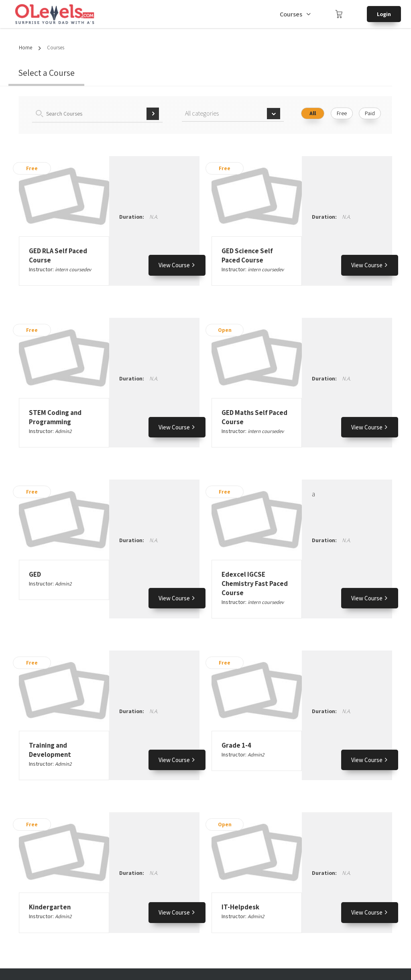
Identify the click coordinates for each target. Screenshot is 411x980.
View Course (177, 265)
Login (384, 14)
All (313, 113)
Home (25, 48)
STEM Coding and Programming (55, 417)
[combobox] (233, 114)
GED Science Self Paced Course (247, 255)
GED (35, 574)
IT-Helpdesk (240, 907)
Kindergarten (50, 907)
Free (342, 113)
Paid (370, 113)
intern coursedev (73, 269)
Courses (291, 14)
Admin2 (63, 431)
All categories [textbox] (202, 113)
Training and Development (50, 750)
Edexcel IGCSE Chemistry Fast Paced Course (255, 584)
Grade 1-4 (236, 745)
